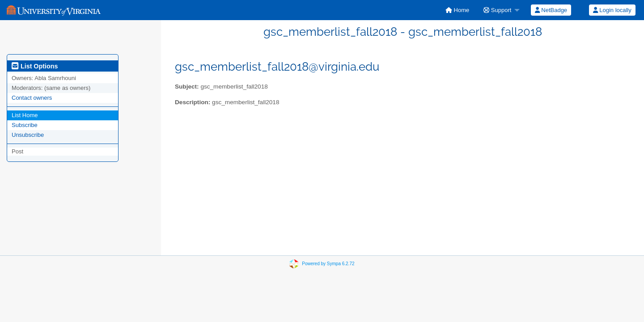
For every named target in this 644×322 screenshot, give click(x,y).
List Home (25, 115)
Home (457, 10)
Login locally (612, 10)
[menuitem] (457, 10)
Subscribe (25, 125)
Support (497, 10)
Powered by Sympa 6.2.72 (328, 264)
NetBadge (551, 10)
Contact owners (32, 98)
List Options (35, 66)
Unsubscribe (28, 135)
